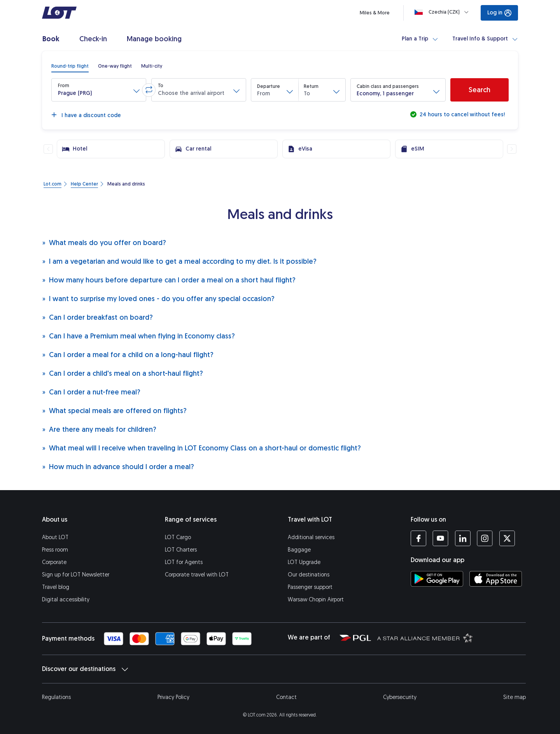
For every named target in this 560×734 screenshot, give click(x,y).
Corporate (54, 562)
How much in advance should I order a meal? (118, 467)
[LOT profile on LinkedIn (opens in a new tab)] (463, 538)
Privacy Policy (173, 697)
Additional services (311, 537)
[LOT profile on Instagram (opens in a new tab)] (485, 538)
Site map (514, 697)
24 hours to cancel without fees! (461, 115)
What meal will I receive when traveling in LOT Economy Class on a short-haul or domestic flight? (201, 448)
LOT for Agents (184, 562)
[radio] (70, 66)
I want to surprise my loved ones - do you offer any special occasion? (158, 299)
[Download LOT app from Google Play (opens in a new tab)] (437, 579)
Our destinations (309, 575)
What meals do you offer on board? (104, 243)
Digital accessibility (66, 600)
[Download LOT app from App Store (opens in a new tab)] (496, 579)
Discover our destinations (85, 669)
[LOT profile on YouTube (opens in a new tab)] (440, 538)
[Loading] (443, 12)
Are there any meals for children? (99, 429)
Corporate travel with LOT (197, 575)
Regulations (56, 697)
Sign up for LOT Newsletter (76, 575)
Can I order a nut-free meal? (91, 392)
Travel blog (56, 587)
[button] (99, 90)
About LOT (55, 537)
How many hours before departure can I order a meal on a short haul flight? (169, 280)
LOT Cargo (178, 537)
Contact (286, 697)
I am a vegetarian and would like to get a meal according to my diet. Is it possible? (179, 261)
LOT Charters (181, 550)
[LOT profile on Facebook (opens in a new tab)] (418, 538)
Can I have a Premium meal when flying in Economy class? (138, 336)
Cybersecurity (400, 697)
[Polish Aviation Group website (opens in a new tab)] (355, 638)
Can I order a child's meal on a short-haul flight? (122, 373)
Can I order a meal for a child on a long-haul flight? (128, 355)
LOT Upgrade (304, 562)
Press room (55, 550)
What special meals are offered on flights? (114, 411)
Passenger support (310, 587)
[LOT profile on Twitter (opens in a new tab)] (507, 538)
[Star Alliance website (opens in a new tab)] (425, 638)
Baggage (299, 550)
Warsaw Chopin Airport (316, 600)
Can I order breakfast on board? (97, 317)
